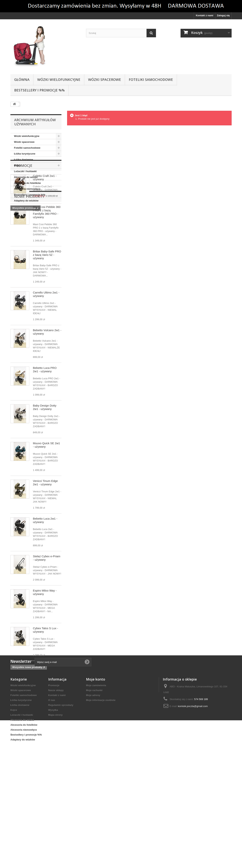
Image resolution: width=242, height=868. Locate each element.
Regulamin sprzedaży (61, 810)
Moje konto (96, 784)
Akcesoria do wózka (26, 177)
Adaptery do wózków (26, 201)
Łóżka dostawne (23, 160)
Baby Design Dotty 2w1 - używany (45, 482)
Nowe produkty (29, 272)
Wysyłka (53, 815)
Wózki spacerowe (105, 80)
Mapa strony (55, 819)
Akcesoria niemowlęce (27, 189)
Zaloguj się (223, 15)
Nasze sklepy (56, 795)
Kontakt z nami (205, 15)
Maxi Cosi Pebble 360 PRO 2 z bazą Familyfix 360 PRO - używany (47, 287)
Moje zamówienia (96, 790)
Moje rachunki (94, 795)
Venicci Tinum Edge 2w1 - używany (45, 558)
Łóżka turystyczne (25, 154)
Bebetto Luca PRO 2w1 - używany (45, 445)
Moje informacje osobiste (101, 805)
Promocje (23, 215)
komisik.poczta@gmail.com (193, 811)
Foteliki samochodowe (151, 80)
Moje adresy (93, 800)
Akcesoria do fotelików (27, 183)
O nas (52, 805)
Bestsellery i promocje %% (39, 90)
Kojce (17, 165)
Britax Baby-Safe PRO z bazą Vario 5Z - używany (47, 330)
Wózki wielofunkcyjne (59, 80)
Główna (22, 80)
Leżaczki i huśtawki (25, 171)
